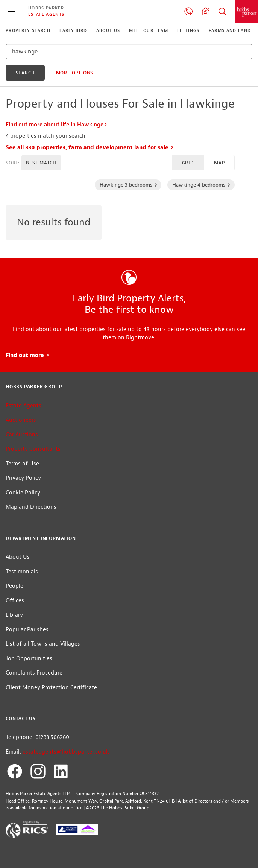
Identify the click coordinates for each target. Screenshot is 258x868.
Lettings (188, 30)
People (14, 586)
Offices (15, 601)
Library (14, 615)
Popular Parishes (27, 630)
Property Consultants (33, 449)
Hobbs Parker (46, 8)
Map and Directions (31, 507)
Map (219, 163)
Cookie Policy (23, 493)
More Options (75, 73)
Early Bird (73, 30)
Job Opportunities (29, 659)
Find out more (28, 355)
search (25, 73)
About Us (108, 30)
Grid (188, 163)
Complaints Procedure (34, 673)
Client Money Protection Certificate (51, 688)
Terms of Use (22, 464)
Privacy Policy (23, 478)
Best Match (41, 163)
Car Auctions (22, 435)
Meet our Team (148, 30)
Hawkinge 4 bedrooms (202, 185)
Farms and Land (230, 30)
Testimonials (22, 572)
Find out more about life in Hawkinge (57, 125)
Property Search (222, 11)
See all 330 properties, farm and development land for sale (90, 148)
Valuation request (205, 11)
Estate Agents (46, 14)
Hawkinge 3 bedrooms (129, 185)
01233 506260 (188, 11)
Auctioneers (21, 420)
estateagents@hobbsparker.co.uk (66, 752)
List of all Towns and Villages (43, 644)
